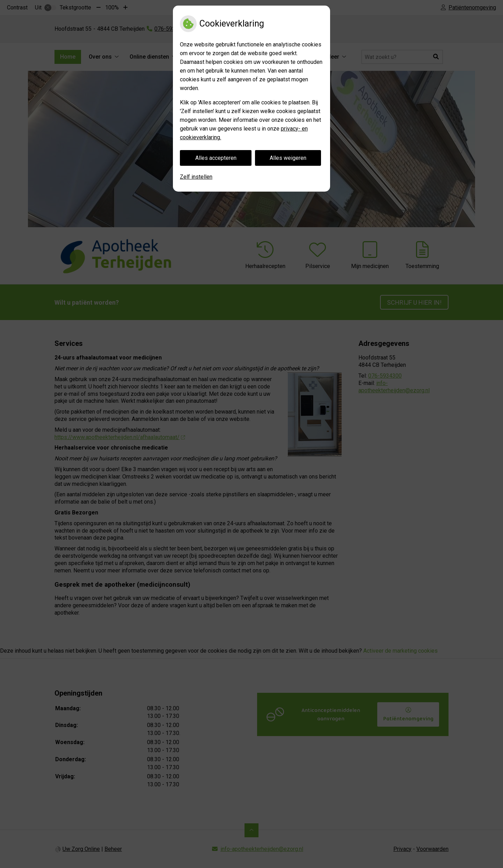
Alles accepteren (216, 158)
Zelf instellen (196, 177)
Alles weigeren (288, 158)
